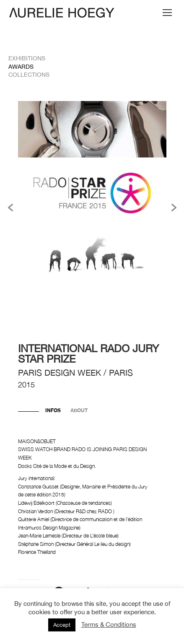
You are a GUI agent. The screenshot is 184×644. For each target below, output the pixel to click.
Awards (21, 67)
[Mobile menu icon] (167, 13)
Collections (29, 75)
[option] (92, 207)
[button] (10, 208)
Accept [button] (62, 625)
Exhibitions (27, 58)
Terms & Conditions (109, 625)
